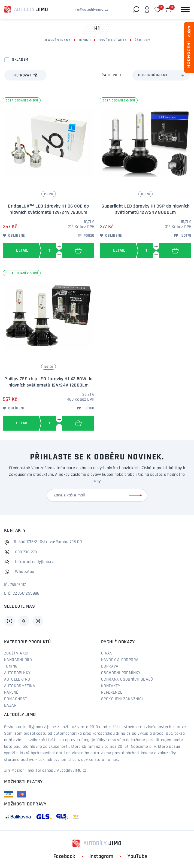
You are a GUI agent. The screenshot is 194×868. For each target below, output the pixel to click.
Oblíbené (14, 236)
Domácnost (16, 699)
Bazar (10, 706)
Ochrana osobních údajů (127, 679)
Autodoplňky (17, 673)
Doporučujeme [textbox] (153, 75)
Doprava (110, 666)
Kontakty (111, 686)
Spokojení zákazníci (122, 699)
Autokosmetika (20, 686)
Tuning (85, 40)
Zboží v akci (16, 653)
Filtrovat (25, 75)
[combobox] (161, 75)
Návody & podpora (120, 660)
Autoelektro (17, 679)
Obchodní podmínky (121, 673)
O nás (107, 653)
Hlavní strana (57, 40)
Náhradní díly (18, 660)
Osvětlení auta (113, 40)
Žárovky (143, 40)
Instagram (101, 857)
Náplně (11, 693)
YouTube (137, 857)
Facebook (64, 857)
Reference (112, 693)
